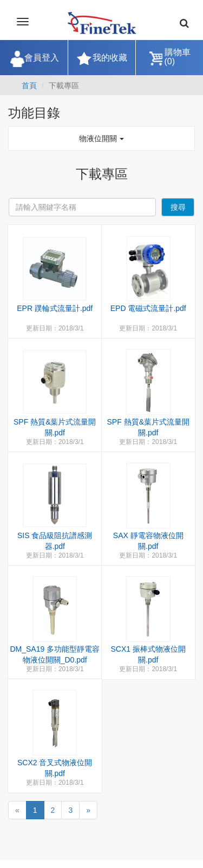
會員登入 (42, 58)
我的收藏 (110, 58)
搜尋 (178, 207)
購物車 (178, 57)
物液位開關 (102, 138)
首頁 (29, 85)
